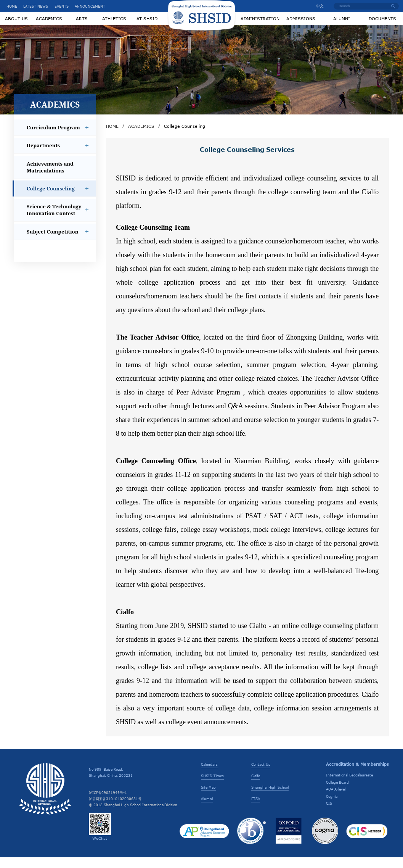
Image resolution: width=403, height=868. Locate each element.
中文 (318, 6)
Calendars (209, 775)
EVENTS (62, 6)
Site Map (208, 798)
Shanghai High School (270, 798)
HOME (12, 6)
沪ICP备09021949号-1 (108, 803)
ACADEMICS (141, 137)
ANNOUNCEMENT (90, 6)
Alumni (207, 809)
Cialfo (256, 786)
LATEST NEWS (36, 6)
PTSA (256, 809)
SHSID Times (212, 786)
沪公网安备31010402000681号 (115, 809)
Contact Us (261, 775)
